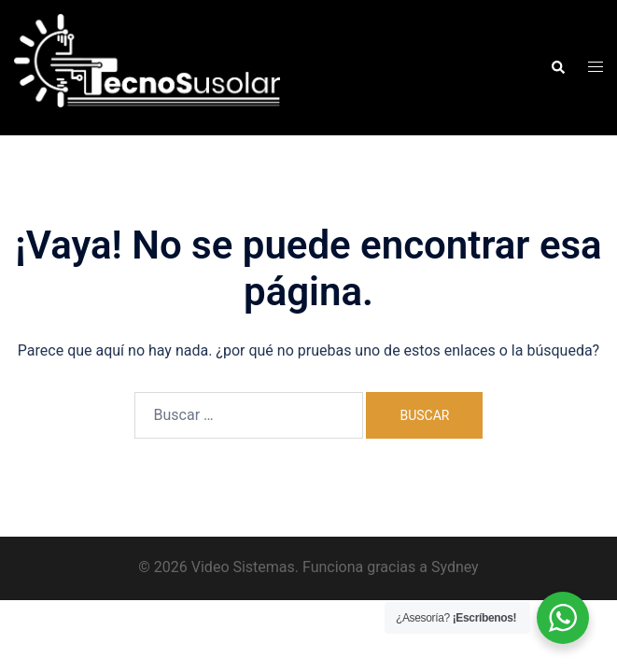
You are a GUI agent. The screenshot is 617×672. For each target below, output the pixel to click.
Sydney (455, 567)
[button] (557, 67)
